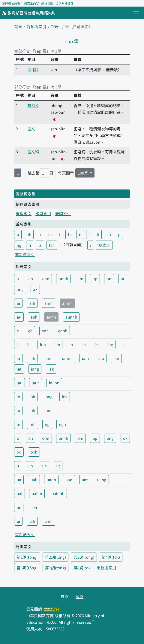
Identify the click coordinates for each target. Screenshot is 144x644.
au (19, 317)
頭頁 (79, 596)
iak (51, 369)
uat (85, 480)
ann (46, 279)
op (95, 438)
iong (48, 397)
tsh (52, 245)
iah (32, 358)
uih (32, 521)
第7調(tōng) (55, 568)
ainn (49, 303)
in (84, 345)
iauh (36, 383)
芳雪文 (33, 105)
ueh (34, 507)
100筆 (83, 173)
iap (101, 358)
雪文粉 (33, 152)
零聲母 (104, 245)
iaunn (54, 383)
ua (19, 480)
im (58, 345)
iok (65, 397)
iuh (32, 410)
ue (19, 507)
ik (124, 345)
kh (109, 234)
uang (102, 480)
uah (34, 480)
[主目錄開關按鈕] (136, 13)
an (109, 279)
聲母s (56, 27)
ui (18, 521)
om (80, 438)
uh (31, 466)
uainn (37, 493)
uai (19, 493)
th (70, 234)
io (18, 397)
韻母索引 (43, 213)
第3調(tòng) (84, 557)
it (97, 345)
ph (29, 234)
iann (49, 358)
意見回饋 (34, 609)
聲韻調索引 (36, 27)
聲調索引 (63, 213)
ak (35, 289)
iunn (49, 410)
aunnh (71, 317)
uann (51, 480)
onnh (63, 438)
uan (69, 480)
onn (46, 438)
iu (18, 410)
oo (19, 452)
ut (58, 466)
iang (35, 369)
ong (110, 438)
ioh (32, 397)
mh (33, 424)
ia (18, 358)
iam (85, 358)
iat (19, 369)
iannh (67, 358)
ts (40, 245)
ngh (62, 424)
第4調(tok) (111, 557)
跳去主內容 (31, 3)
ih (29, 345)
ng (19, 245)
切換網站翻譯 (64, 3)
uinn (49, 521)
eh (30, 331)
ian (116, 358)
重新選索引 (25, 254)
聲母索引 (24, 213)
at (123, 279)
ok (125, 438)
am (80, 279)
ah (31, 279)
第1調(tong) (27, 557)
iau (19, 383)
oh (31, 438)
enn (45, 331)
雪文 (31, 129)
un (45, 466)
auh (34, 317)
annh (63, 279)
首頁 (18, 27)
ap (95, 279)
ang (20, 289)
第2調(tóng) (55, 557)
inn (43, 345)
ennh (63, 331)
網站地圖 (47, 3)
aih (32, 303)
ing (110, 345)
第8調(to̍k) (82, 568)
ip (71, 345)
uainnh (58, 493)
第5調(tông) (27, 568)
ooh (34, 452)
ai (18, 303)
